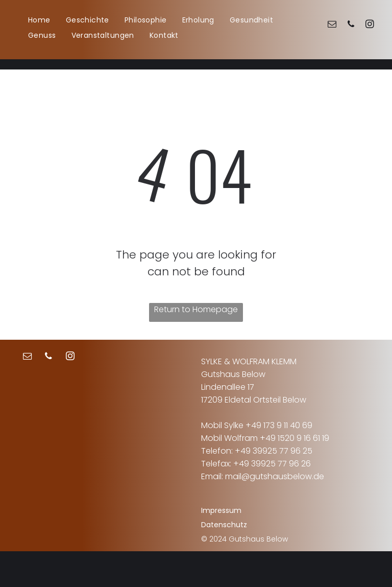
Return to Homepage (196, 309)
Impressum (221, 510)
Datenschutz (224, 525)
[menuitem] (39, 20)
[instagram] (370, 26)
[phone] (351, 26)
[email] (332, 26)
